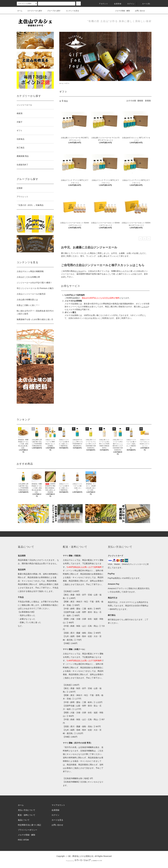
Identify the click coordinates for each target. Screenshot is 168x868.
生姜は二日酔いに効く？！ (28, 305)
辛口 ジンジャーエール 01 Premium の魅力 (35, 288)
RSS (20, 840)
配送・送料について (27, 815)
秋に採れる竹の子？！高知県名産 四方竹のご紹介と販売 (35, 312)
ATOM (26, 840)
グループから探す (52, 11)
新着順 (148, 101)
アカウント (102, 4)
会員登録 (116, 4)
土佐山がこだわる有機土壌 (28, 277)
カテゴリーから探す (33, 11)
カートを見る (57, 820)
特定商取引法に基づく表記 (29, 825)
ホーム (20, 11)
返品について (24, 820)
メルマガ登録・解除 (121, 11)
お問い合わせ (138, 11)
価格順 (140, 101)
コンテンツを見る (71, 11)
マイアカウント (58, 805)
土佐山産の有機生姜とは (27, 300)
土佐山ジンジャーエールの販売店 (31, 294)
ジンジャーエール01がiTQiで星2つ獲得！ (34, 283)
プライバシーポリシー (28, 830)
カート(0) (144, 4)
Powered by (84, 861)
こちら (144, 307)
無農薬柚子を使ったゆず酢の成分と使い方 (35, 319)
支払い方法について (27, 810)
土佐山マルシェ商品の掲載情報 (30, 271)
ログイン (129, 4)
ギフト (67, 83)
